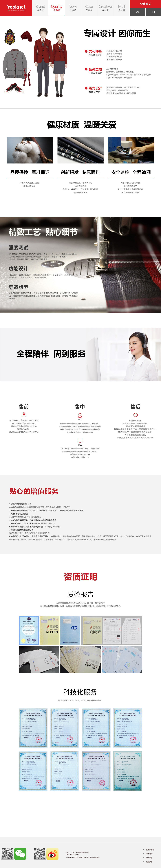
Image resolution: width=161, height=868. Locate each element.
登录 (138, 12)
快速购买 (146, 4)
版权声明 (149, 862)
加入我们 (149, 858)
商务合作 (149, 854)
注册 (153, 12)
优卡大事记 (150, 850)
